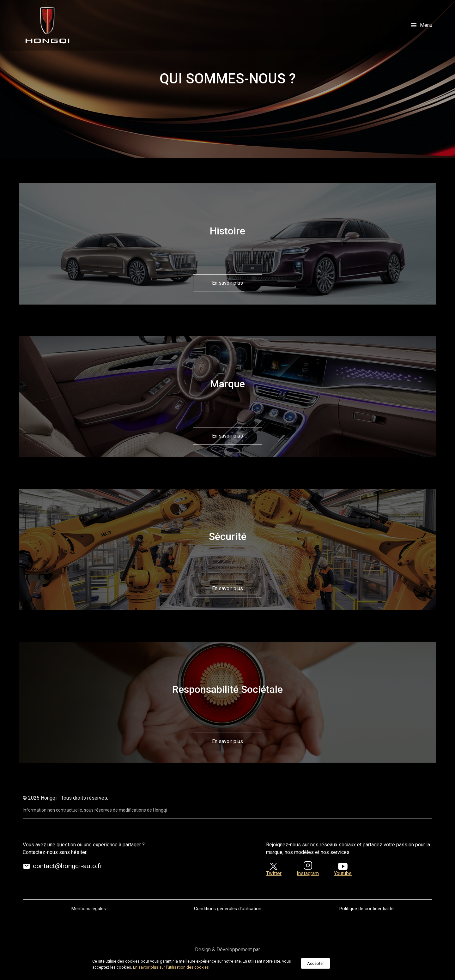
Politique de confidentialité (367, 909)
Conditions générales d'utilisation (228, 909)
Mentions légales (89, 909)
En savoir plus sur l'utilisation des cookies (171, 967)
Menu (421, 25)
